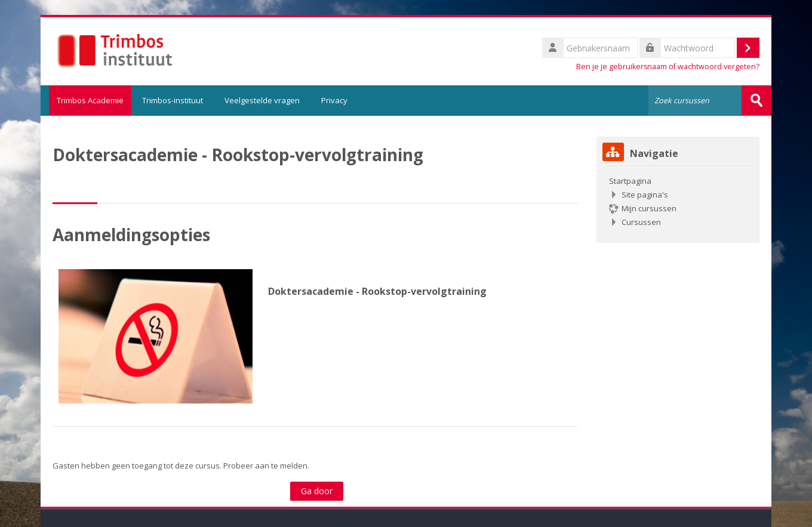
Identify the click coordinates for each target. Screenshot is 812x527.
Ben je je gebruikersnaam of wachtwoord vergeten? (668, 67)
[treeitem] (678, 201)
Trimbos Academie (86, 100)
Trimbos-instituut (173, 100)
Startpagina (630, 180)
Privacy (334, 100)
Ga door (317, 490)
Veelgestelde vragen (262, 100)
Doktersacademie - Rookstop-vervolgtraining (377, 291)
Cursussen (641, 221)
